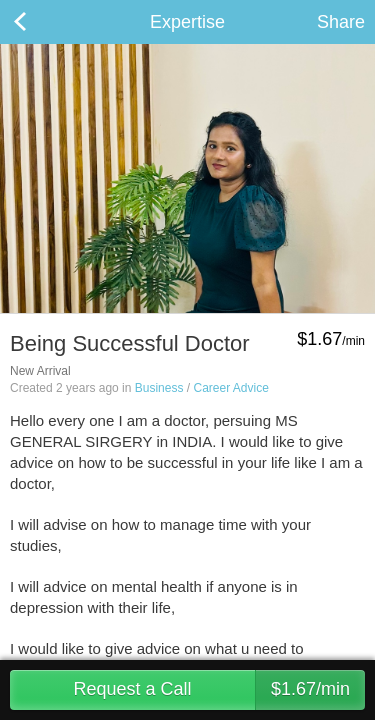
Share (341, 22)
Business (159, 388)
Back (40, 22)
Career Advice (230, 388)
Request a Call (219, 690)
